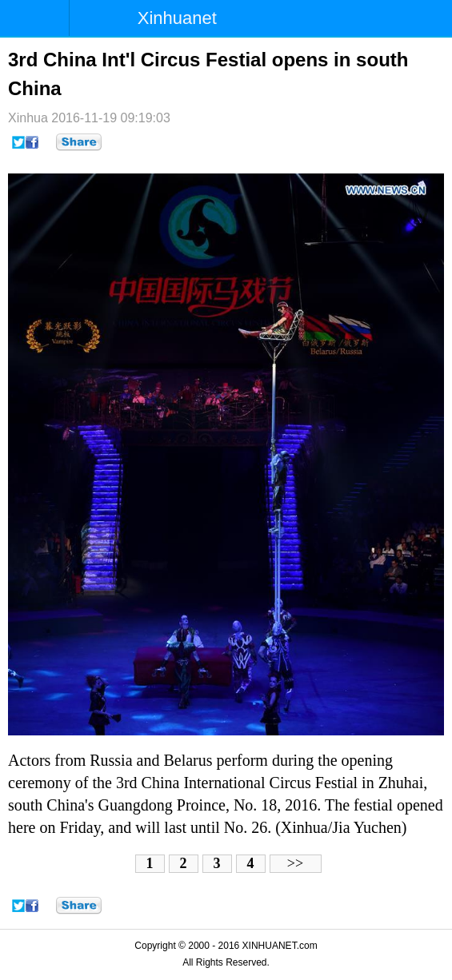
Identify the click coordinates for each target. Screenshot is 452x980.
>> (295, 863)
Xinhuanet (177, 18)
